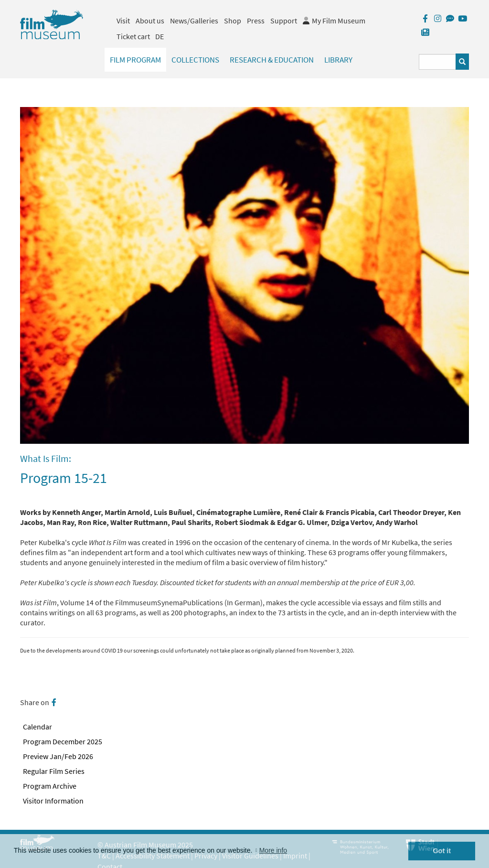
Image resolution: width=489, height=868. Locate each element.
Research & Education (272, 60)
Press (256, 21)
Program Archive (50, 786)
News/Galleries (194, 21)
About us (150, 21)
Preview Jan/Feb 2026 (58, 756)
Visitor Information (53, 801)
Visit (123, 21)
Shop (233, 21)
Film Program (135, 60)
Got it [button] (442, 851)
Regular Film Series (54, 771)
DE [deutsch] (159, 36)
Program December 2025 (63, 741)
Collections (195, 60)
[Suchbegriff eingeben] (437, 62)
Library (338, 60)
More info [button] (273, 850)
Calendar (37, 727)
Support (284, 21)
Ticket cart (133, 36)
